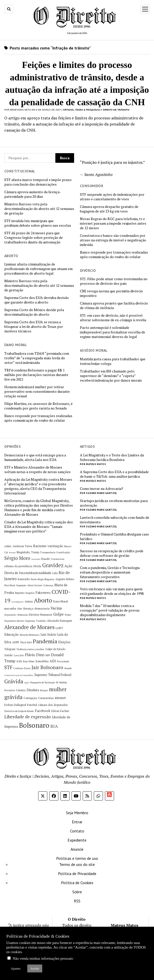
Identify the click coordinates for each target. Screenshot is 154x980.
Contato (77, 831)
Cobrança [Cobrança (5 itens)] (48, 585)
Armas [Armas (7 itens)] (29, 601)
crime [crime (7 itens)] (8, 546)
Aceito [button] (35, 968)
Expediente (77, 840)
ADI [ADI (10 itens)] (53, 661)
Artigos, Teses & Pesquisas (82, 110)
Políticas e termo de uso (77, 858)
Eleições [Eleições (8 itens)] (64, 642)
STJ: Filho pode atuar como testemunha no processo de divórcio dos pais (114, 281)
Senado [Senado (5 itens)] (68, 668)
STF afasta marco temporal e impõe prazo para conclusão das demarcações (38, 182)
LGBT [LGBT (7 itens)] (59, 628)
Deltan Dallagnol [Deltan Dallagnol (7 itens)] (15, 705)
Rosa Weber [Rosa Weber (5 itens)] (29, 661)
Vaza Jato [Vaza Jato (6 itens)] (26, 642)
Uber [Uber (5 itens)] (20, 609)
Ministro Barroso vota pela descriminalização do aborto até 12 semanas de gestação (39, 209)
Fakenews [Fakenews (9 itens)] (43, 593)
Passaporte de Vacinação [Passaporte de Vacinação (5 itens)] (43, 682)
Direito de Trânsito (116, 110)
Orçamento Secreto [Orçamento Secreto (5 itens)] (14, 621)
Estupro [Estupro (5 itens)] (44, 690)
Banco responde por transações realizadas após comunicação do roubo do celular (114, 255)
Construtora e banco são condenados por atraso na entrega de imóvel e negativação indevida (113, 240)
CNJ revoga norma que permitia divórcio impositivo (111, 293)
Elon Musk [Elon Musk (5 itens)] (10, 585)
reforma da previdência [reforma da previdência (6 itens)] (18, 566)
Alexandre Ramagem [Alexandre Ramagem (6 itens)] (60, 621)
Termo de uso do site (77, 864)
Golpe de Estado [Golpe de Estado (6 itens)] (55, 649)
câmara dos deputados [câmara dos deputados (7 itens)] (53, 705)
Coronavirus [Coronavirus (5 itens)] (58, 559)
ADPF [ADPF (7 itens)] (16, 642)
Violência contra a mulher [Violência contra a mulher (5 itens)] (30, 649)
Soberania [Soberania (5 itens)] (23, 615)
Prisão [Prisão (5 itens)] (68, 615)
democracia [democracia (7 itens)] (42, 608)
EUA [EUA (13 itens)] (54, 726)
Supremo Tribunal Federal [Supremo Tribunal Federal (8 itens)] (53, 675)
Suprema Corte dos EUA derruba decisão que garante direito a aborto (37, 300)
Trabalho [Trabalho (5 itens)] (41, 621)
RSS (77, 901)
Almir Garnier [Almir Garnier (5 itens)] (35, 585)
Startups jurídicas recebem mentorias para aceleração (114, 503)
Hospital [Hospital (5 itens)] (30, 593)
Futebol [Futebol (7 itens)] (32, 705)
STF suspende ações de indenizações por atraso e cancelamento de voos (112, 197)
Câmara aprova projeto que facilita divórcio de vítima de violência (114, 306)
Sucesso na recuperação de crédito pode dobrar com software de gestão (112, 553)
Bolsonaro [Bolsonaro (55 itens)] (34, 725)
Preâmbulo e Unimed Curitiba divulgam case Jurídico (114, 537)
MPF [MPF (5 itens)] (48, 655)
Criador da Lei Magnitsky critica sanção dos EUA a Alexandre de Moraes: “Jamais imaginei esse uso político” (39, 527)
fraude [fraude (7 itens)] (46, 559)
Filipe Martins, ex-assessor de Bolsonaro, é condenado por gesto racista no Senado (38, 406)
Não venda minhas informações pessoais (43, 958)
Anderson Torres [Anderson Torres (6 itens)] (22, 546)
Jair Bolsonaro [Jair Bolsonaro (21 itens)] (47, 667)
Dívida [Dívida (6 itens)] (37, 566)
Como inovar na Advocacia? (102, 489)
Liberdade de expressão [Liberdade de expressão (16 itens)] (28, 717)
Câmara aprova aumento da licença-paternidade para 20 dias (33, 194)
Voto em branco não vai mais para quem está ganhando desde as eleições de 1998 (112, 591)
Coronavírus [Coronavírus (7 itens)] (46, 698)
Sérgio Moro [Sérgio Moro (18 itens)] (17, 558)
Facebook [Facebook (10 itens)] (43, 711)
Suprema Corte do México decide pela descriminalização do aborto (34, 312)
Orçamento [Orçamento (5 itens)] (10, 615)
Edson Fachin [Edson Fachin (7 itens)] (60, 711)
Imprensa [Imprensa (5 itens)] (30, 621)
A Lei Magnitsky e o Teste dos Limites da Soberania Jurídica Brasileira (112, 457)
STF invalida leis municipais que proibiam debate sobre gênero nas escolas (38, 223)
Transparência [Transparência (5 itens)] (48, 552)
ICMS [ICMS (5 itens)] (19, 661)
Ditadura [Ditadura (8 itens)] (33, 690)
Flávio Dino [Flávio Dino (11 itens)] (35, 655)
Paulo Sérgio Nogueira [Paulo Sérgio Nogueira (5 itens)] (43, 579)
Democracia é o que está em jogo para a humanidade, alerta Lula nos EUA (35, 457)
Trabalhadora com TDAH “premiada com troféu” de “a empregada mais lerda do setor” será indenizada (37, 358)
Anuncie (77, 849)
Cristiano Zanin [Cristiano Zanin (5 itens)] (22, 668)
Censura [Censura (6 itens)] (21, 690)
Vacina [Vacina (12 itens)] (56, 608)
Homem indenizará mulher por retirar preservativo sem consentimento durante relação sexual (37, 391)
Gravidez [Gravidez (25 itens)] (53, 565)
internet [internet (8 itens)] (60, 698)
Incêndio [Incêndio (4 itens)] (36, 559)
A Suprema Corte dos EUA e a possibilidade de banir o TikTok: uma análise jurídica (114, 474)
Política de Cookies (77, 883)
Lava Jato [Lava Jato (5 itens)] (19, 655)
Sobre (77, 892)
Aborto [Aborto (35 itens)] (43, 600)
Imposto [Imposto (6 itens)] (20, 593)
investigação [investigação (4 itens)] (17, 602)
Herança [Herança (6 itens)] (28, 609)
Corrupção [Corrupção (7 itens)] (30, 698)
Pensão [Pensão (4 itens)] (12, 553)
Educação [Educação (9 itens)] (12, 634)
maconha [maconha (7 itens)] (10, 608)
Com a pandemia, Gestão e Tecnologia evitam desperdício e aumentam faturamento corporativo (110, 572)
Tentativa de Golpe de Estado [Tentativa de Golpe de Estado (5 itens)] (19, 711)
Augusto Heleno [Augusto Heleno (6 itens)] (65, 579)
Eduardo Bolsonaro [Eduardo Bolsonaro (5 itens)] (30, 635)
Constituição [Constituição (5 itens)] (63, 552)
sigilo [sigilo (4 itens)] (27, 683)
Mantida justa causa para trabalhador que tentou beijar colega (113, 361)
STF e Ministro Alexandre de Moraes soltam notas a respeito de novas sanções (37, 470)
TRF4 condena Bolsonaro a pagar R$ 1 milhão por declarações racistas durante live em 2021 (36, 375)
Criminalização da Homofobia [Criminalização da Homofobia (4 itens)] (19, 675)
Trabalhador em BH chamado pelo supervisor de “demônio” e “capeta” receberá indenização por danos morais (111, 376)
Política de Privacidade (77, 874)
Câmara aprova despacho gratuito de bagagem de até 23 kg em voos (109, 209)
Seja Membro (77, 813)
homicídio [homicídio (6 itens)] (24, 579)
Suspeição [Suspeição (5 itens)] (21, 585)
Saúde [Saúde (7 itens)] (9, 655)
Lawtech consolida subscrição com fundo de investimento (115, 520)
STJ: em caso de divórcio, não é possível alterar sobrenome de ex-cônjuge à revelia (113, 318)
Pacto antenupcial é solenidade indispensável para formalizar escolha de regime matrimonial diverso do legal (113, 332)
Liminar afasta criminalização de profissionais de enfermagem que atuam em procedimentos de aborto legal (38, 269)
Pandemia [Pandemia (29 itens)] (45, 641)
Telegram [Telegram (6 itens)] (10, 649)
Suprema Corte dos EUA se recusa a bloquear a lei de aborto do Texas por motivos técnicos (34, 327)
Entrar (77, 822)
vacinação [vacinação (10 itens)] (55, 546)
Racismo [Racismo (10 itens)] (40, 546)
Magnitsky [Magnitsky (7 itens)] (23, 552)
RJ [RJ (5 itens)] (57, 682)
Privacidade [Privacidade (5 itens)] (63, 661)
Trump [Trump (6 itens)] (35, 552)
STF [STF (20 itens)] (8, 667)
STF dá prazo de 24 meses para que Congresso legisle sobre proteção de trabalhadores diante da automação (34, 238)
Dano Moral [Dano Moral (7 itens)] (60, 601)
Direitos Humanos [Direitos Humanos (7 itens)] (41, 614)
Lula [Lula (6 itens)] (55, 573)
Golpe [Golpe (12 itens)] (59, 614)
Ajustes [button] (16, 968)
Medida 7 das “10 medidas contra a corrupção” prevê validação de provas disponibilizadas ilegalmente (110, 610)
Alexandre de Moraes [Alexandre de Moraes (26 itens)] (29, 627)
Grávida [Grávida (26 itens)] (14, 681)
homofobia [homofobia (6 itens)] (42, 661)
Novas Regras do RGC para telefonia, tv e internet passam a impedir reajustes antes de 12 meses (113, 223)
